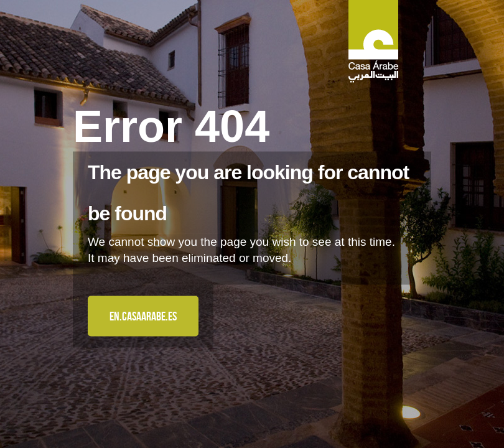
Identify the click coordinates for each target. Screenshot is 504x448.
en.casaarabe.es (143, 316)
